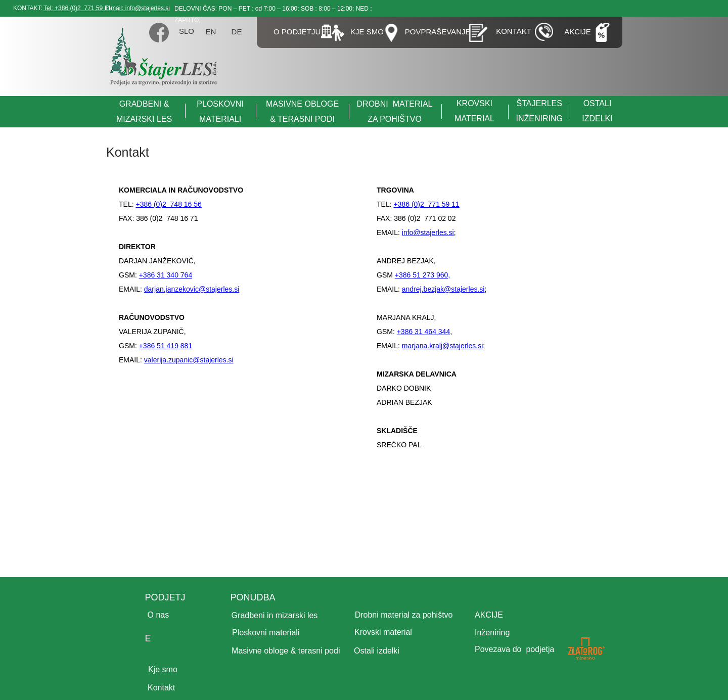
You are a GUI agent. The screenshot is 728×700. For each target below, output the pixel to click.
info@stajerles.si (428, 232)
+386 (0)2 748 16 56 (168, 204)
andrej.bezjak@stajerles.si (443, 289)
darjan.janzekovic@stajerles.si (192, 289)
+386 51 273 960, (422, 275)
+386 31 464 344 (424, 332)
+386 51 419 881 (166, 346)
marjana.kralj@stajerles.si (442, 346)
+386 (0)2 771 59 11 (426, 204)
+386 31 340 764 (166, 275)
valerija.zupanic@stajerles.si (189, 360)
